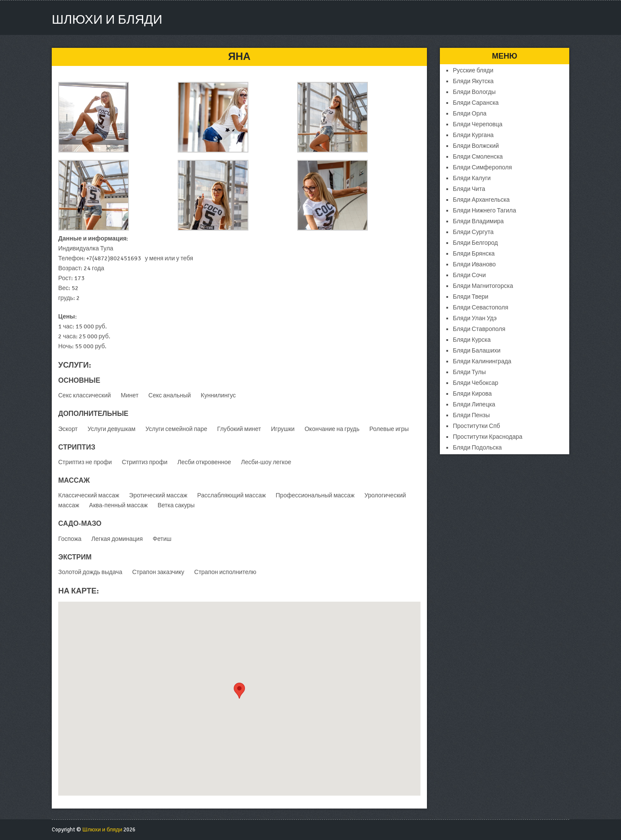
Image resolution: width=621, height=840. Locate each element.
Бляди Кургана (473, 135)
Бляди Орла (470, 114)
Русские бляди (473, 70)
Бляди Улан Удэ (475, 318)
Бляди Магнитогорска (483, 286)
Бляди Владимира (478, 221)
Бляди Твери (470, 297)
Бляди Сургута (473, 232)
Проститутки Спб (477, 426)
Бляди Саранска (476, 103)
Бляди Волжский (476, 146)
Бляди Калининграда (482, 361)
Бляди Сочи (469, 275)
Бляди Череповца (478, 124)
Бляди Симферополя (482, 167)
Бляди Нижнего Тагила (485, 211)
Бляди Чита (469, 189)
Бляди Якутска (473, 81)
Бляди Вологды (474, 92)
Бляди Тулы (469, 372)
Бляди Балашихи (477, 351)
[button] (239, 691)
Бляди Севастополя (481, 308)
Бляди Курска (472, 340)
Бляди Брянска (474, 254)
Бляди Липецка (474, 404)
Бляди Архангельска (481, 200)
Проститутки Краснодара (488, 437)
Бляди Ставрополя (479, 329)
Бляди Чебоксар (475, 383)
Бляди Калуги (472, 178)
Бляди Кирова (472, 394)
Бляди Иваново (474, 264)
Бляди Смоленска (478, 157)
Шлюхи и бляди (107, 20)
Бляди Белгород (475, 243)
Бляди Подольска (477, 448)
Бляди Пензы (471, 415)
